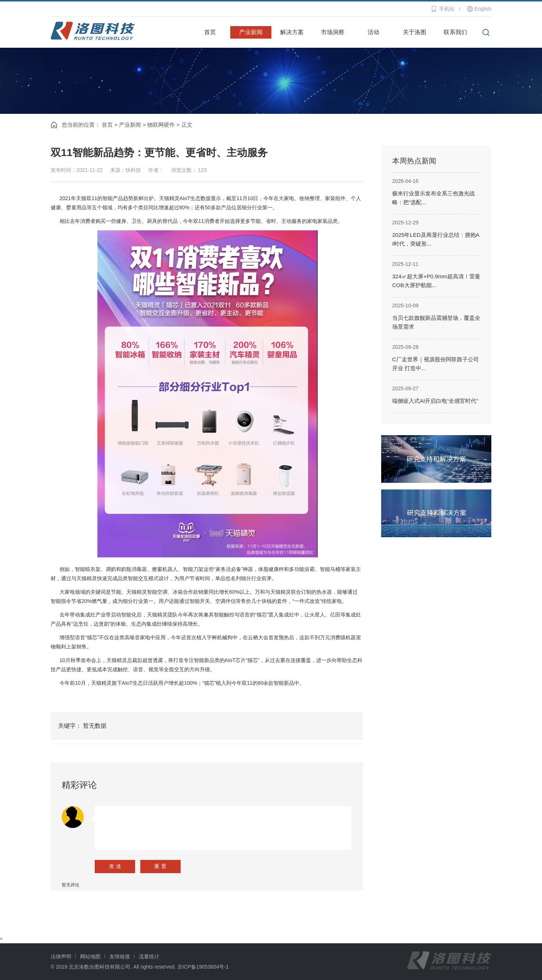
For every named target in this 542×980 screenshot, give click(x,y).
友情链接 (120, 957)
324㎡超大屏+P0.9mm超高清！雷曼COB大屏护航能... (436, 281)
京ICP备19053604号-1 (203, 967)
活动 (373, 32)
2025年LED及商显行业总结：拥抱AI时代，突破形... (436, 239)
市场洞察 (333, 32)
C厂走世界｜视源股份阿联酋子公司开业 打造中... (436, 364)
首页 (210, 32)
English (483, 9)
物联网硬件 (161, 125)
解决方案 (292, 32)
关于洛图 (415, 32)
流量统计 (149, 957)
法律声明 (61, 957)
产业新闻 (251, 32)
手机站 (447, 9)
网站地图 (90, 957)
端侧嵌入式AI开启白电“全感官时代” (435, 401)
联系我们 (455, 32)
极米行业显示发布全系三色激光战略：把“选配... (433, 198)
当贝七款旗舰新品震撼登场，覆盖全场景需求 (436, 322)
